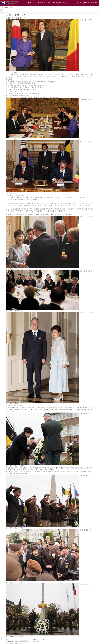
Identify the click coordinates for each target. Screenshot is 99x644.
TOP (1, 638)
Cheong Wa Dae (6, 7)
